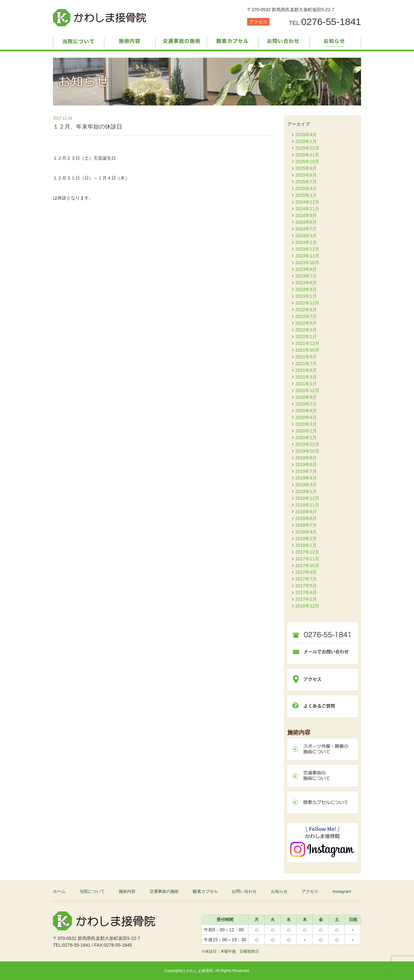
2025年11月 (307, 155)
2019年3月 (306, 485)
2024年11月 (307, 209)
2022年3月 (306, 330)
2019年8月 (306, 465)
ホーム (59, 891)
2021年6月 (306, 370)
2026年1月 (306, 141)
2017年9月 (306, 572)
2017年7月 (306, 579)
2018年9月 (306, 512)
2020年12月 (307, 390)
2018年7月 (306, 525)
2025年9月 (306, 168)
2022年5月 (306, 323)
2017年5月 (306, 586)
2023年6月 (306, 283)
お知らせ (335, 40)
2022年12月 (307, 303)
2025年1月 (306, 195)
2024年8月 (306, 222)
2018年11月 (307, 505)
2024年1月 (306, 242)
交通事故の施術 (181, 40)
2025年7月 (306, 182)
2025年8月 (306, 175)
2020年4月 (306, 417)
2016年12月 (307, 606)
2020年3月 (306, 424)
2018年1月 (306, 545)
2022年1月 (306, 337)
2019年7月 (306, 471)
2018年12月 (307, 498)
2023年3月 (306, 289)
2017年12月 (307, 552)
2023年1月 (306, 296)
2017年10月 (307, 565)
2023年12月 (307, 249)
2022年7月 (306, 316)
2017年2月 (306, 599)
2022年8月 (306, 310)
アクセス (258, 22)
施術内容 (130, 40)
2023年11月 (307, 256)
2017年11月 (307, 559)
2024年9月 (306, 215)
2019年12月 (307, 444)
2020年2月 (306, 431)
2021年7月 (306, 364)
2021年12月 (307, 343)
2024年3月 (306, 236)
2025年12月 (307, 148)
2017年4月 (306, 592)
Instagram (342, 891)
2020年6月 (306, 411)
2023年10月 (307, 263)
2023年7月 (306, 276)
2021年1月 (306, 384)
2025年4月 (306, 188)
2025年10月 (307, 162)
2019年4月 (306, 478)
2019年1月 (306, 491)
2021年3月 (306, 377)
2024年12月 (307, 202)
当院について (79, 40)
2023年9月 (306, 269)
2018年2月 (306, 539)
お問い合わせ (284, 40)
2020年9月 (306, 397)
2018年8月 (306, 518)
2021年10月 (307, 350)
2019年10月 (307, 451)
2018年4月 (306, 532)
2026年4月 (306, 135)
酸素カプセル (233, 40)
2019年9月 (306, 458)
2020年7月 (306, 404)
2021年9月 (306, 357)
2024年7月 (306, 229)
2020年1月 (306, 438)
